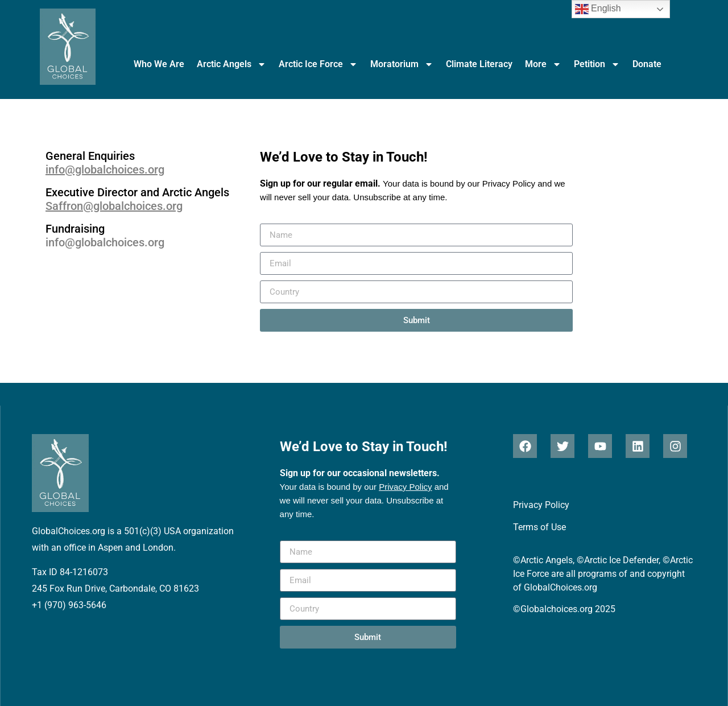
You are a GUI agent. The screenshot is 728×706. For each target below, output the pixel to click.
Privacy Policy (509, 183)
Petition (597, 64)
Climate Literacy (479, 64)
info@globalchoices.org (105, 170)
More (543, 64)
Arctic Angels (231, 64)
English (598, 9)
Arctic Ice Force (318, 64)
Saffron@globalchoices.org (114, 206)
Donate (647, 64)
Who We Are (159, 64)
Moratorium (402, 64)
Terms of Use (539, 527)
